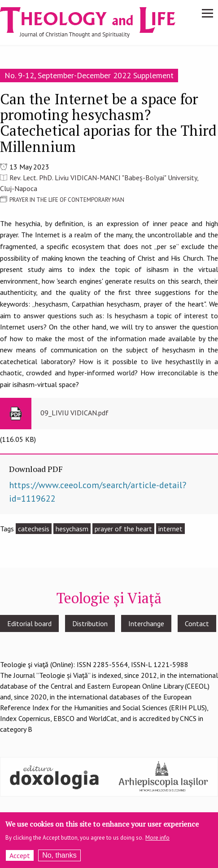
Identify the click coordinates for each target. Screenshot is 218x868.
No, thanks (59, 858)
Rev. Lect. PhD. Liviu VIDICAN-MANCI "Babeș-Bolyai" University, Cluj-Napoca (99, 183)
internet (170, 529)
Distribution (90, 623)
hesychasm (72, 529)
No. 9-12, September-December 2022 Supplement (89, 75)
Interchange (146, 623)
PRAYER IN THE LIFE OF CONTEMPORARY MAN (67, 200)
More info (157, 841)
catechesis (34, 529)
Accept (20, 859)
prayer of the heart (123, 529)
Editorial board (29, 623)
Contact (197, 623)
